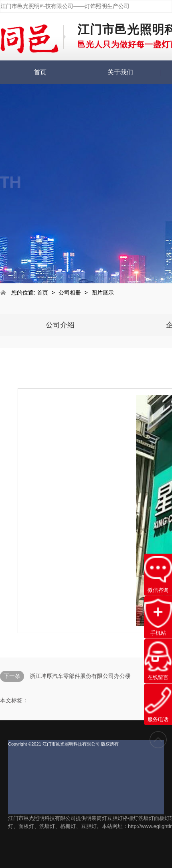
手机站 (158, 617)
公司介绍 (60, 325)
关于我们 (120, 72)
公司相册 (71, 293)
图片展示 (103, 293)
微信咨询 (158, 575)
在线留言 (158, 661)
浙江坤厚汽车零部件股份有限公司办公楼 (80, 676)
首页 (40, 72)
